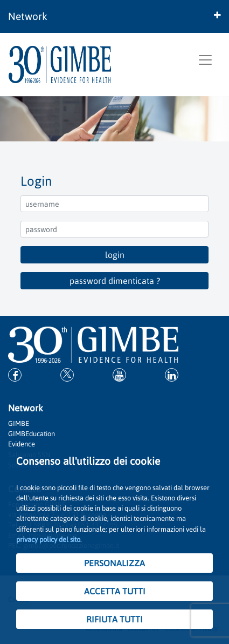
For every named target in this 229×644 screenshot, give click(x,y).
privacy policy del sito (48, 540)
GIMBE (19, 423)
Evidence (22, 444)
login (115, 255)
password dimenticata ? (115, 281)
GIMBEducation (32, 434)
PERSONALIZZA (114, 563)
